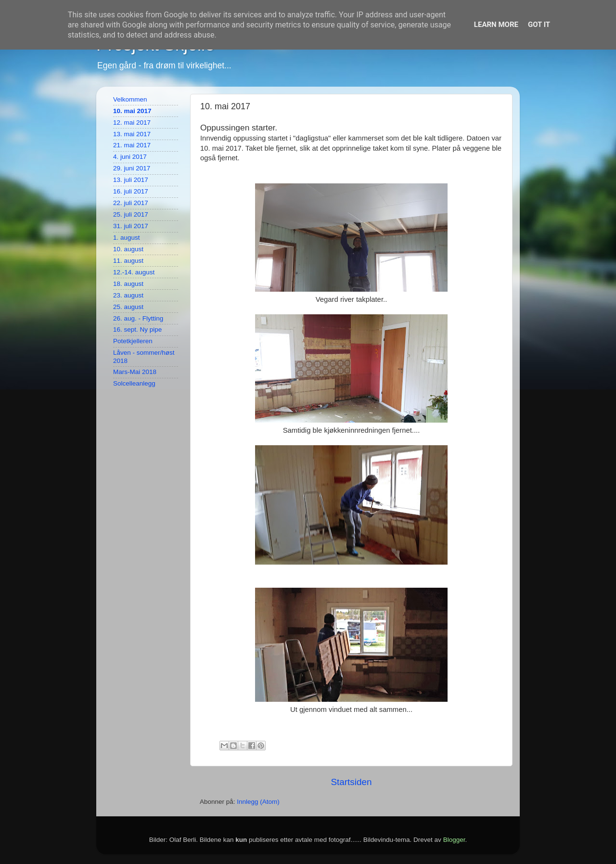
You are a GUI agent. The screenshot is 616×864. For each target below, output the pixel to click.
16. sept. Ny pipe (137, 329)
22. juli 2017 (131, 203)
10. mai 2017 (132, 111)
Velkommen (130, 99)
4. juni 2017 (130, 157)
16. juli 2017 (131, 191)
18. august (128, 284)
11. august (128, 261)
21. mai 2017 (132, 145)
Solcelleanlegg (134, 383)
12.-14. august (134, 272)
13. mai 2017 (132, 134)
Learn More (496, 25)
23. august (128, 295)
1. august (127, 238)
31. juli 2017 (131, 226)
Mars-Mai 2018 (135, 372)
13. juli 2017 (131, 180)
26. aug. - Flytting (138, 318)
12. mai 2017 (132, 123)
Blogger (454, 840)
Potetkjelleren (133, 341)
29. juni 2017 (132, 168)
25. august (128, 307)
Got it (539, 25)
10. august (128, 249)
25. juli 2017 (131, 214)
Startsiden (351, 782)
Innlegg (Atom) (258, 802)
